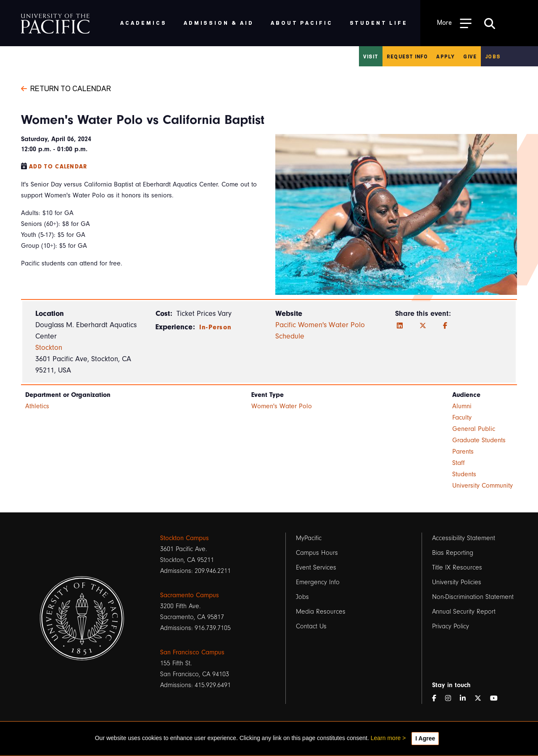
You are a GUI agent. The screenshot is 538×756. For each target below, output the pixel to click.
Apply (446, 56)
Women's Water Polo (282, 406)
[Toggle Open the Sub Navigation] (454, 23)
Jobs (493, 56)
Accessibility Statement (464, 538)
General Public (474, 429)
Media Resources (321, 612)
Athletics (37, 406)
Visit (371, 56)
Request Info (407, 56)
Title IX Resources (457, 567)
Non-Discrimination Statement (473, 597)
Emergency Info (318, 582)
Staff (459, 463)
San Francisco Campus (192, 652)
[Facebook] (445, 326)
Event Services (316, 567)
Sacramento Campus (190, 595)
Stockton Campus (185, 538)
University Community (483, 486)
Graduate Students (479, 440)
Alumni (462, 406)
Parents (463, 451)
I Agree (425, 738)
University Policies (457, 582)
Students (464, 474)
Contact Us (311, 626)
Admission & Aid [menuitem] (219, 22)
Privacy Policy (451, 626)
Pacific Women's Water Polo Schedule (320, 331)
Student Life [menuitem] (379, 22)
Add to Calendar (58, 167)
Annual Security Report (464, 612)
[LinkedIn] (400, 326)
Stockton (49, 348)
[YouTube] (497, 698)
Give (470, 56)
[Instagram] (451, 698)
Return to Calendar (66, 88)
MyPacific (309, 538)
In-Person (216, 327)
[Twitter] (423, 326)
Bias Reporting (453, 553)
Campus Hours (317, 553)
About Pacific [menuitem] (302, 22)
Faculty (462, 417)
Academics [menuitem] (144, 22)
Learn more (386, 738)
